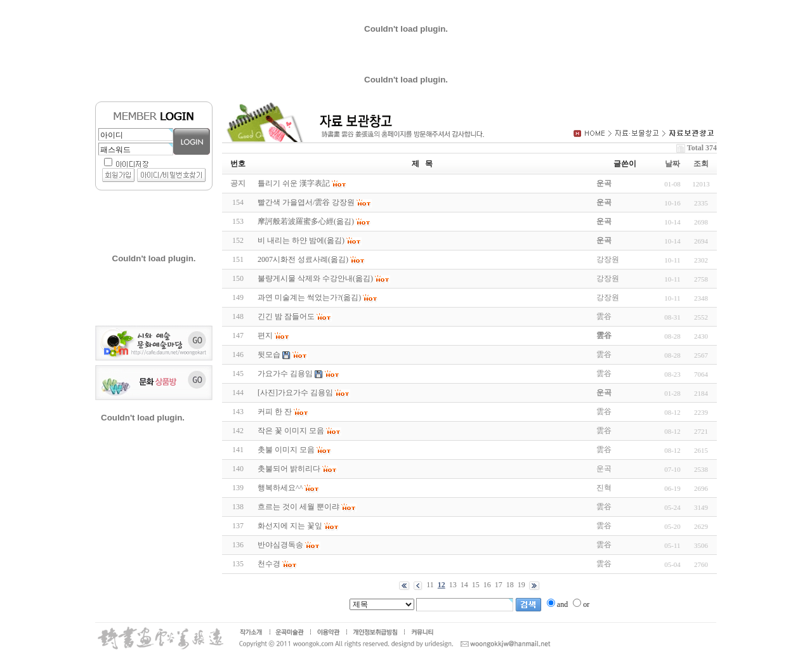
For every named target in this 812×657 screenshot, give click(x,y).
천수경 (269, 564)
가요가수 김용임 (285, 374)
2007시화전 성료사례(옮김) (303, 259)
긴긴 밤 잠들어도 (286, 316)
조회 (701, 164)
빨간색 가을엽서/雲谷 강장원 (306, 202)
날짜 (672, 164)
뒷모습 (269, 355)
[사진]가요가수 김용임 (295, 393)
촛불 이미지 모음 (286, 450)
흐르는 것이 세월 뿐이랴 (298, 507)
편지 (265, 335)
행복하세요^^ (280, 488)
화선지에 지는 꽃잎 (290, 526)
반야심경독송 (280, 545)
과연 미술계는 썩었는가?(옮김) (309, 297)
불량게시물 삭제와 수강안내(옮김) (315, 278)
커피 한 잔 (275, 412)
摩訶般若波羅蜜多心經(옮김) (306, 221)
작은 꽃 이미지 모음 (291, 431)
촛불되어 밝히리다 (289, 469)
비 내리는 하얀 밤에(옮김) (301, 240)
